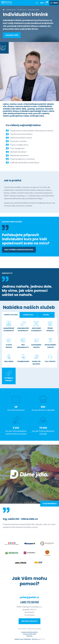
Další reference (50, 504)
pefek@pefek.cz (29, 597)
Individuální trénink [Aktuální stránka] (34, 10)
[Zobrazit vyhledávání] (37, 3)
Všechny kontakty (29, 621)
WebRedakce (28, 639)
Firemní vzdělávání (11, 315)
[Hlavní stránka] (4, 10)
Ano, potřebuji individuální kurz (19, 250)
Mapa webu (29, 636)
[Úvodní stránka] (7, 3)
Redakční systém (19, 639)
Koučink (46, 315)
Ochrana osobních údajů (29, 634)
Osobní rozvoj (22, 10)
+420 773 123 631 (30, 602)
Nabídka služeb (11, 10)
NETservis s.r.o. (36, 639)
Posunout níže (12, 35)
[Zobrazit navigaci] (54, 3)
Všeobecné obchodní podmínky (29, 632)
